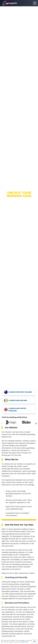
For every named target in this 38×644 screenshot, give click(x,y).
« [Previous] (2, 423)
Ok (34, 641)
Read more (25, 642)
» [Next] (36, 423)
